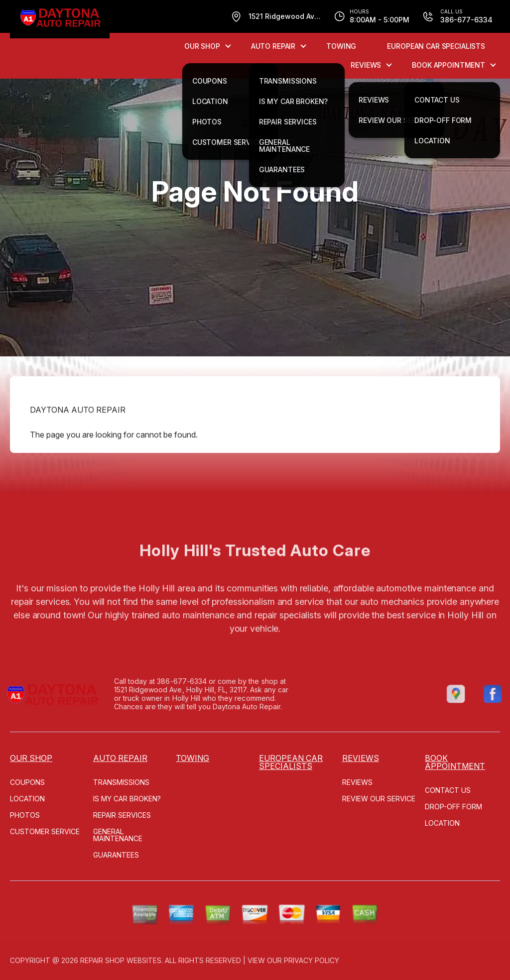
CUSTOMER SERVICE (45, 831)
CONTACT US (448, 790)
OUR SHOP (202, 46)
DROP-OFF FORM (453, 807)
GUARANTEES (116, 855)
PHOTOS (25, 815)
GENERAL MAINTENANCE (118, 835)
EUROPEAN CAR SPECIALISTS (436, 46)
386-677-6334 (156, 681)
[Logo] (60, 19)
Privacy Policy (312, 960)
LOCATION (27, 799)
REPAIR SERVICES (122, 815)
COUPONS (27, 782)
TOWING (341, 46)
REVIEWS (366, 65)
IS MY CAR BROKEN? (127, 799)
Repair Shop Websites (121, 960)
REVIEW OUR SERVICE (379, 799)
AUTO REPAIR (273, 46)
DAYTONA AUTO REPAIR (78, 436)
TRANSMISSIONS (121, 782)
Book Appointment (448, 65)
